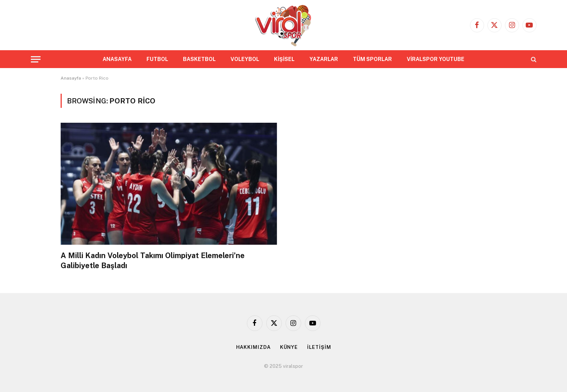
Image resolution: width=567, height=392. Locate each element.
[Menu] (36, 59)
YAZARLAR (324, 59)
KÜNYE (289, 347)
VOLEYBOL (245, 59)
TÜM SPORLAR (372, 59)
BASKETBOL (199, 59)
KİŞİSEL (284, 59)
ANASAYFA (117, 59)
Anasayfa (71, 78)
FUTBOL (157, 59)
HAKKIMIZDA (253, 347)
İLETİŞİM (319, 347)
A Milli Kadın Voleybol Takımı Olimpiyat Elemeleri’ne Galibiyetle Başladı (153, 261)
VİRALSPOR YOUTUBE (436, 59)
